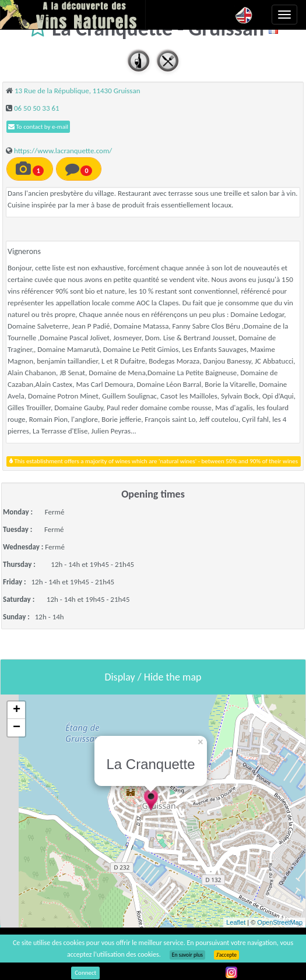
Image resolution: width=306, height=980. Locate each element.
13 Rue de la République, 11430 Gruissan (78, 91)
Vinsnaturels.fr (73, 15)
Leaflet (236, 922)
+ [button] (17, 710)
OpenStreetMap (280, 922)
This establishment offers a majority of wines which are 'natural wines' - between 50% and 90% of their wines (154, 461)
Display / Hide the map (153, 677)
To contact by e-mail (38, 127)
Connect (85, 973)
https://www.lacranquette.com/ (63, 151)
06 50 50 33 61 (37, 108)
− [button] (17, 728)
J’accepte (226, 955)
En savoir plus (187, 955)
